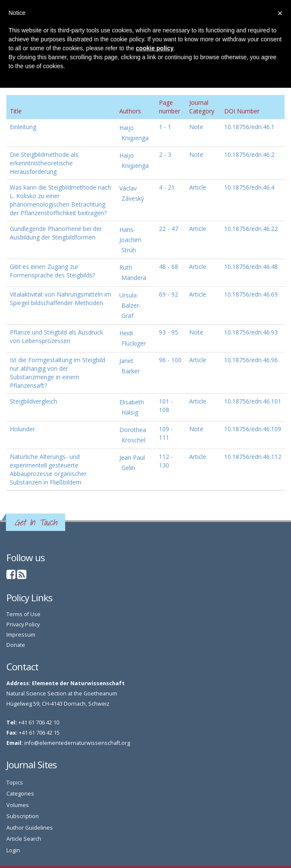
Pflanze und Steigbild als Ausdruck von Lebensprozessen (56, 336)
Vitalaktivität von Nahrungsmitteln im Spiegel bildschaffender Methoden (61, 298)
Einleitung (23, 127)
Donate (16, 645)
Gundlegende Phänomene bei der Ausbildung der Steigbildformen (56, 233)
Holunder (22, 429)
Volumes (18, 805)
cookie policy (155, 48)
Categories (20, 794)
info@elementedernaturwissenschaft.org (77, 743)
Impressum (21, 635)
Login (13, 850)
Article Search (24, 839)
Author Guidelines (30, 828)
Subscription (23, 816)
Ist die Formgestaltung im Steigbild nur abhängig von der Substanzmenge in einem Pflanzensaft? (58, 373)
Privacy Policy (23, 624)
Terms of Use (23, 614)
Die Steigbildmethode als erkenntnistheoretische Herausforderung (44, 163)
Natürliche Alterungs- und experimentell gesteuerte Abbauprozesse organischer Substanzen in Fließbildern (48, 469)
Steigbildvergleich (33, 401)
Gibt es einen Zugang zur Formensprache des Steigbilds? (52, 271)
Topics (15, 783)
